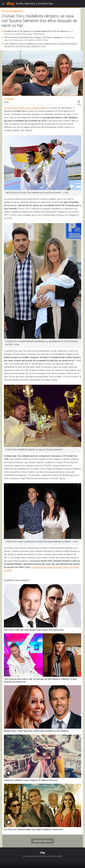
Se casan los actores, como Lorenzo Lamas (25, 108)
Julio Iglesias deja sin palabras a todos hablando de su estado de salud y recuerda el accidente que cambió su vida (41, 45)
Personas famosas (43, 841)
